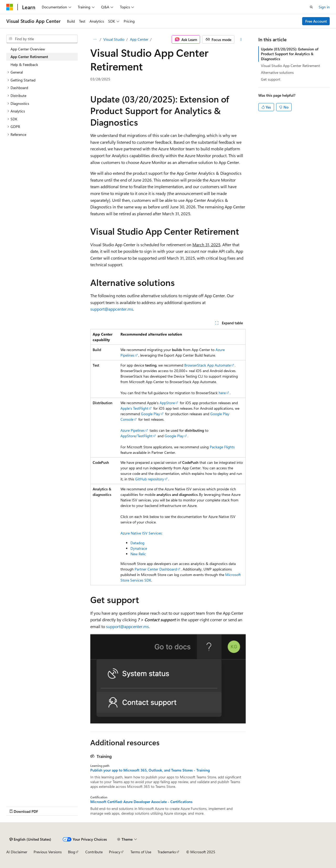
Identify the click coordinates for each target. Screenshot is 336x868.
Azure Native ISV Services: (141, 533)
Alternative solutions (277, 72)
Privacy (115, 852)
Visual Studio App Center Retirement (290, 66)
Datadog (137, 543)
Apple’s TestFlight (134, 408)
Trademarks (167, 852)
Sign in (324, 7)
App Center (139, 39)
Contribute (94, 852)
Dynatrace (139, 548)
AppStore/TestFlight (136, 436)
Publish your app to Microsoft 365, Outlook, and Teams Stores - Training (150, 770)
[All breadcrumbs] (95, 39)
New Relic (138, 554)
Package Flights (222, 447)
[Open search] (311, 7)
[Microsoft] (10, 7)
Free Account (316, 21)
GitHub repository (150, 479)
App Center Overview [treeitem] (28, 49)
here (222, 393)
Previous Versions (48, 852)
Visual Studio (114, 39)
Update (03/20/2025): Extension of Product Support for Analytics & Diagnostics (290, 54)
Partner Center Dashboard (156, 569)
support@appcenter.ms (112, 309)
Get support (271, 79)
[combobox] (42, 39)
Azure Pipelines (133, 430)
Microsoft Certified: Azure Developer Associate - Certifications (141, 802)
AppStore (167, 403)
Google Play (151, 414)
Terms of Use (141, 852)
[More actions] (241, 39)
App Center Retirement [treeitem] (29, 57)
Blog (72, 852)
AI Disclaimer (17, 852)
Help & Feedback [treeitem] (24, 65)
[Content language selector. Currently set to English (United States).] (30, 839)
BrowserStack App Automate (208, 365)
